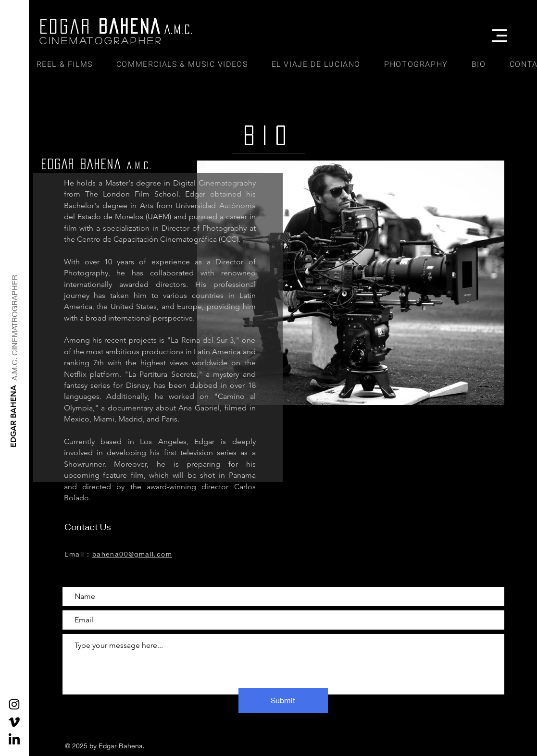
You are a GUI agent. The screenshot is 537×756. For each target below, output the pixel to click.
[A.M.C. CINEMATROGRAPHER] (15, 328)
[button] (500, 36)
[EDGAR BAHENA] (14, 416)
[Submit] (283, 700)
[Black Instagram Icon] (14, 704)
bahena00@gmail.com (132, 554)
